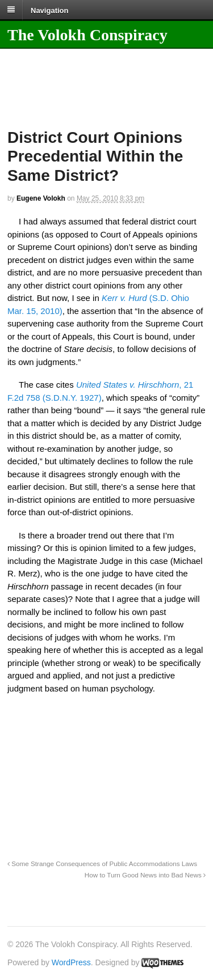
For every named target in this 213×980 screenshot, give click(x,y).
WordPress (71, 962)
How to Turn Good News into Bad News (145, 875)
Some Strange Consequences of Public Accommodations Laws (102, 864)
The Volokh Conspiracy (87, 35)
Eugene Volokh (41, 198)
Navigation (49, 10)
